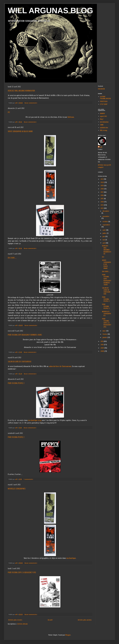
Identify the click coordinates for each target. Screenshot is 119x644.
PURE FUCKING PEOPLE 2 (16, 383)
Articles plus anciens (85, 620)
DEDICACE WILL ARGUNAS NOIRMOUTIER (21, 91)
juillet (105, 233)
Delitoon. (71, 117)
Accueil (50, 620)
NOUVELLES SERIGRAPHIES (17, 489)
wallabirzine (104, 128)
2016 (102, 195)
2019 (102, 186)
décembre (106, 211)
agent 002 (103, 116)
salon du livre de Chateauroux (60, 366)
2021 (102, 179)
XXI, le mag (104, 130)
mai (104, 240)
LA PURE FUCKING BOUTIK (105, 98)
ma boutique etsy (34, 420)
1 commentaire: (29, 479)
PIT (9, 112)
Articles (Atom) (22, 624)
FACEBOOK (101, 89)
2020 (102, 182)
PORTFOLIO (104, 101)
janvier (105, 337)
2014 (102, 202)
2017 (102, 192)
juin (104, 237)
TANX (102, 125)
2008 (102, 351)
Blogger (68, 635)
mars (104, 331)
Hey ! (102, 119)
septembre (106, 225)
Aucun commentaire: (31, 103)
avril (104, 243)
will (101, 147)
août (104, 230)
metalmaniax (104, 122)
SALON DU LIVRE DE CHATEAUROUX (20, 362)
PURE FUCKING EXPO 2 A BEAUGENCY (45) (22, 572)
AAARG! (102, 113)
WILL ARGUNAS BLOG (50, 11)
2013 (102, 205)
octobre (105, 222)
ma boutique (71, 558)
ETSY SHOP (104, 104)
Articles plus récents (15, 620)
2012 (102, 208)
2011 (102, 341)
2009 (102, 348)
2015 (102, 199)
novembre (106, 216)
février (105, 334)
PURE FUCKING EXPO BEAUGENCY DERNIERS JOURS (25, 335)
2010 (102, 345)
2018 (102, 189)
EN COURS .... (12, 258)
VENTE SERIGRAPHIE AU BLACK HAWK (20, 131)
